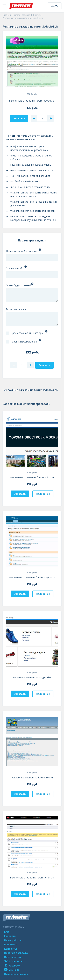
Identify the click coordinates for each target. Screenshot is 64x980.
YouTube (12, 970)
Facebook (12, 966)
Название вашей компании (22, 251)
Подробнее (43, 494)
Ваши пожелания (16, 309)
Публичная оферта (16, 974)
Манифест (11, 944)
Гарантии (10, 936)
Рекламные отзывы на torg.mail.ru (32, 677)
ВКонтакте (13, 961)
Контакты (10, 949)
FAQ (7, 932)
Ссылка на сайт (15, 268)
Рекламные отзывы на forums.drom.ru (32, 878)
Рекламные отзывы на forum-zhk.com (32, 477)
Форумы (32, 94)
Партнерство (13, 957)
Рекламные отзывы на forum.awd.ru (32, 777)
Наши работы (13, 940)
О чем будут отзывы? (18, 285)
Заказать (20, 494)
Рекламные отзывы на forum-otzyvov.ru (32, 577)
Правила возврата (16, 953)
